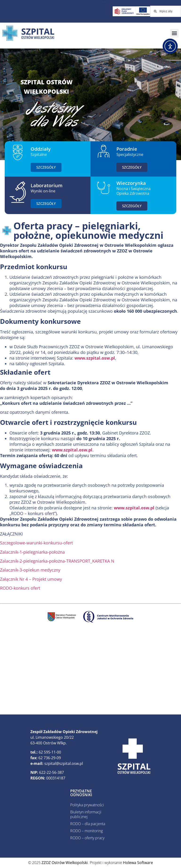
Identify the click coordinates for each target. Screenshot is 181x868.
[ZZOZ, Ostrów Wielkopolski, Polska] (90, 671)
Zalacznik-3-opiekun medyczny (30, 570)
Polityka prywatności (87, 805)
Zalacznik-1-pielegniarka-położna (32, 552)
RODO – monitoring (86, 831)
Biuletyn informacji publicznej (86, 814)
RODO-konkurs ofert (20, 588)
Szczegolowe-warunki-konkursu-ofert (36, 543)
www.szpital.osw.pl (95, 358)
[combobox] (166, 11)
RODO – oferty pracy (87, 838)
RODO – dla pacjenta (88, 824)
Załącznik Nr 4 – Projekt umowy (31, 579)
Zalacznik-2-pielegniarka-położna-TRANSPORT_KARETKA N (57, 561)
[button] (174, 33)
